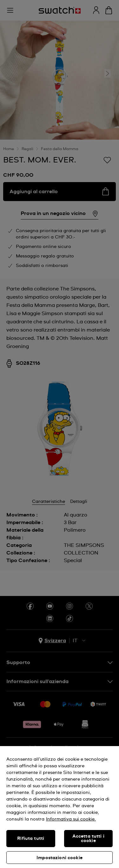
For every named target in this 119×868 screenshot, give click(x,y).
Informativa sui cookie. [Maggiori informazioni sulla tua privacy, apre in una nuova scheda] (71, 819)
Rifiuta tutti (31, 839)
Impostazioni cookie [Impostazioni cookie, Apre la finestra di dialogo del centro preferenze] (60, 858)
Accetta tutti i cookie (88, 839)
